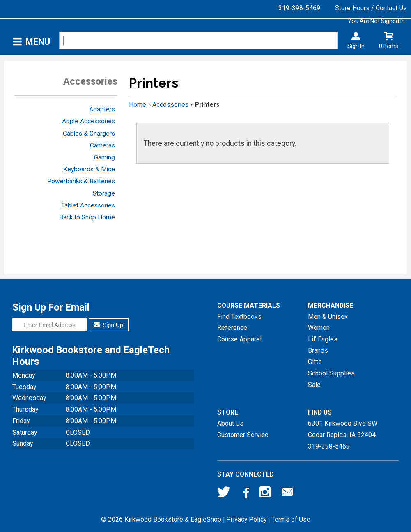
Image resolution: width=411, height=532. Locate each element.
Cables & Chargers (89, 134)
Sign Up (109, 325)
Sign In (356, 46)
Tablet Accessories (88, 205)
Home (138, 105)
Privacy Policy (246, 519)
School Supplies (331, 373)
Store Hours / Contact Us (371, 8)
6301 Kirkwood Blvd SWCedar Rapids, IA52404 (343, 429)
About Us (230, 423)
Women (319, 328)
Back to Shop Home (87, 217)
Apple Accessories (88, 121)
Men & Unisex (328, 317)
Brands (318, 351)
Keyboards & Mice (89, 169)
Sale (314, 385)
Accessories (171, 105)
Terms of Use (291, 519)
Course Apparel (239, 339)
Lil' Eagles (323, 339)
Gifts (315, 362)
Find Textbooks (239, 317)
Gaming (104, 157)
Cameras (102, 145)
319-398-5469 (299, 8)
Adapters (102, 109)
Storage (104, 193)
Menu (38, 42)
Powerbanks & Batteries (81, 181)
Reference (232, 328)
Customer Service (243, 435)
